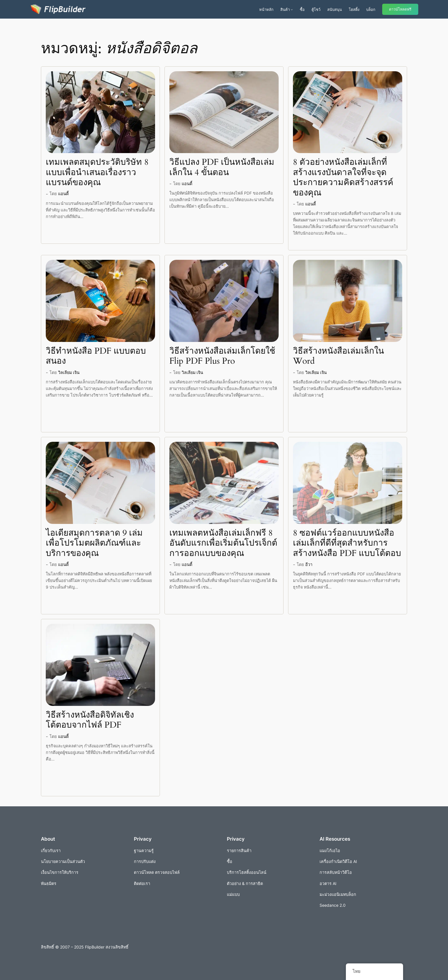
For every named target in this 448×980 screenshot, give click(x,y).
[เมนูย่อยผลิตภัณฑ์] (292, 9)
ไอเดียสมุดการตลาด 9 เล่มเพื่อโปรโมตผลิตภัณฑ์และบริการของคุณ (94, 544)
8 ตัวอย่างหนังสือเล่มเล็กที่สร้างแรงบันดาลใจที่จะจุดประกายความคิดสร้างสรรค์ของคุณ (343, 178)
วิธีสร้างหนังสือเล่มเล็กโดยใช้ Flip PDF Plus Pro (222, 356)
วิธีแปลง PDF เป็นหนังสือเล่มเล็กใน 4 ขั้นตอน (222, 168)
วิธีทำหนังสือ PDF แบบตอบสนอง (96, 356)
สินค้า (285, 9)
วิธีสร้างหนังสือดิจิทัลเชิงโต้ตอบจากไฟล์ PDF (90, 720)
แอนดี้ (63, 194)
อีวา (309, 564)
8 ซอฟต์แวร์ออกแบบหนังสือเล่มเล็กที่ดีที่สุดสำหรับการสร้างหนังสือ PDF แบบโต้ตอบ (347, 544)
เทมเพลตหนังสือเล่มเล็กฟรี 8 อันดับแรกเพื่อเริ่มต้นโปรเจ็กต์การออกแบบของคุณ (223, 544)
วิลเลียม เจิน (69, 372)
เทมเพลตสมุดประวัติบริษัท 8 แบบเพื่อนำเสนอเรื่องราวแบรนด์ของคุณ (97, 173)
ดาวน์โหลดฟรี (400, 9)
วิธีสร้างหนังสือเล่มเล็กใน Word (338, 356)
